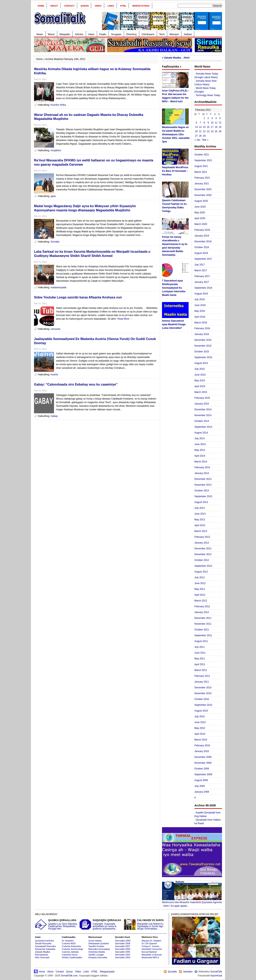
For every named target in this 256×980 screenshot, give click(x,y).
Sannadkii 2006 (123, 949)
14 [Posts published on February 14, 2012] (200, 127)
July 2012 (199, 577)
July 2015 (199, 369)
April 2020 (200, 218)
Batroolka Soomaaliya (99, 949)
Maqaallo (65, 34)
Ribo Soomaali (42, 957)
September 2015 (203, 357)
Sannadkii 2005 (123, 952)
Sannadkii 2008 (123, 943)
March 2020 (201, 224)
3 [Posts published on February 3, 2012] (212, 118)
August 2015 (201, 363)
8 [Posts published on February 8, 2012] (204, 123)
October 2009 (202, 769)
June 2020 (200, 207)
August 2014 (201, 433)
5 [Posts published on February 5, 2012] (220, 118)
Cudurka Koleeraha (71, 946)
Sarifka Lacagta (96, 955)
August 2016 (201, 294)
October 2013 (202, 491)
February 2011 (202, 676)
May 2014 (200, 450)
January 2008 (202, 792)
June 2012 (200, 583)
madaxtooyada (58, 287)
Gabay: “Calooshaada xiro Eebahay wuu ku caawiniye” (76, 384)
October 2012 (202, 560)
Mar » (205, 140)
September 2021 (203, 160)
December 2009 (203, 757)
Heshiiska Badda (97, 952)
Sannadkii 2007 (123, 946)
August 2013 (201, 502)
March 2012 (201, 601)
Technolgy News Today (208, 95)
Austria (54, 375)
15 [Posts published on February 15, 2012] (204, 127)
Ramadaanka (41, 955)
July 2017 (199, 265)
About (54, 6)
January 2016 (202, 334)
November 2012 (203, 554)
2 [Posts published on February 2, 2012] (208, 118)
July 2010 (199, 717)
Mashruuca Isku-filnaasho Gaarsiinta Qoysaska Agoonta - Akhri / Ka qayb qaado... (192, 903)
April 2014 (200, 456)
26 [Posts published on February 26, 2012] (220, 131)
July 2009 (199, 786)
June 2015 (200, 375)
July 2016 (199, 299)
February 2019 (202, 230)
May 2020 (200, 213)
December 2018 (203, 242)
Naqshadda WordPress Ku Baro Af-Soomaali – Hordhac (175, 171)
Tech (162, 34)
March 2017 (201, 270)
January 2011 (202, 682)
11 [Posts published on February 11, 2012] (216, 123)
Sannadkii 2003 (123, 957)
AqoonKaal (216, 976)
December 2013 (203, 479)
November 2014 (203, 415)
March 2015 (201, 392)
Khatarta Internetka (98, 957)
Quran (85, 6)
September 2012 (203, 566)
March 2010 (201, 740)
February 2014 (202, 467)
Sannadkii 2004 (123, 955)
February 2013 (202, 537)
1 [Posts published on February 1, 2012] (204, 118)
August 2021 (201, 166)
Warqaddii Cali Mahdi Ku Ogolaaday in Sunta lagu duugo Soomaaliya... (145, 925)
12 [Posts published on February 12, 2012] (220, 123)
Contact (69, 6)
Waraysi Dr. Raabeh (151, 941)
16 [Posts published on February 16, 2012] (208, 127)
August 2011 (201, 641)
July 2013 (199, 508)
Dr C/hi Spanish (149, 943)
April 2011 (200, 664)
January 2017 (202, 282)
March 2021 (201, 172)
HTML (123, 6)
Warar (51, 34)
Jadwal (188, 34)
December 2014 (203, 409)
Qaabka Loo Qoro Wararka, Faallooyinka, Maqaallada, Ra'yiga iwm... (57, 925)
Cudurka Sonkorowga (72, 949)
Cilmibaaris (148, 34)
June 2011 (200, 653)
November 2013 (203, 485)
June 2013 (200, 514)
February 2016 (202, 328)
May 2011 (200, 659)
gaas (53, 196)
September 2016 (203, 288)
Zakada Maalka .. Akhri (177, 58)
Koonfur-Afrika (58, 105)
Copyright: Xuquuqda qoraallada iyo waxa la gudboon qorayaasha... (101, 925)
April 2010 (200, 734)
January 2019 (202, 236)
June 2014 (200, 444)
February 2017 (202, 276)
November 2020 (203, 195)
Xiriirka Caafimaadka (72, 957)
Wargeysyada (141, 6)
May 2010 (200, 728)
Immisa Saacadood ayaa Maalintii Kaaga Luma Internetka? (174, 324)
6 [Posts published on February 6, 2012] (196, 123)
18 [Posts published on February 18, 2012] (216, 127)
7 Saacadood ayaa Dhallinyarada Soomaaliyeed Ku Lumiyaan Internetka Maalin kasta (174, 288)
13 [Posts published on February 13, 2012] (196, 127)
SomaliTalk (216, 972)
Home (41, 6)
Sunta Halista (95, 941)
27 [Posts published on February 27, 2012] (196, 136)
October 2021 (202, 155)
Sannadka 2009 (123, 941)
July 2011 (199, 647)
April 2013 (200, 525)
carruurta (55, 329)
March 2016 (201, 323)
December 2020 (203, 189)
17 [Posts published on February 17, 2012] (212, 127)
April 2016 (200, 317)
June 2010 (200, 722)
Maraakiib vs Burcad (152, 955)
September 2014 (203, 427)
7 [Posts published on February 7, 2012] (200, 123)
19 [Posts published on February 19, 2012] (220, 127)
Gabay (54, 416)
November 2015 (203, 346)
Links (111, 6)
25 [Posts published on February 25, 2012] (216, 131)
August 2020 (201, 201)
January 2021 (202, 184)
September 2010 (203, 705)
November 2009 (203, 763)
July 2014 (199, 438)
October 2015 (202, 352)
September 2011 (203, 635)
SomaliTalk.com (69, 976)
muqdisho (56, 150)
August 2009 (201, 780)
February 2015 (202, 398)
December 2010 (203, 688)
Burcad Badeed (149, 952)
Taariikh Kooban (96, 946)
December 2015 (203, 340)
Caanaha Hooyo (70, 955)
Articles (79, 34)
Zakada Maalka (42, 952)
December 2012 (203, 549)
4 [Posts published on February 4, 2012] (216, 118)
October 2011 (202, 630)
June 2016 (200, 305)
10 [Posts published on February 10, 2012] (212, 123)
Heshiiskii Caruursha (152, 949)
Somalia (55, 242)
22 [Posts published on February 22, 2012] (204, 131)
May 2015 (200, 381)
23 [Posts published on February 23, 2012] (208, 131)
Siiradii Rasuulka (43, 943)
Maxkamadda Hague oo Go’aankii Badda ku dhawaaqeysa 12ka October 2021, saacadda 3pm (176, 134)
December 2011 (203, 618)
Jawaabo (188, 972)
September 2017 (203, 259)
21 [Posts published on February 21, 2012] (200, 131)
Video (98, 6)
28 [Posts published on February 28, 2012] (200, 136)
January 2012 (202, 612)
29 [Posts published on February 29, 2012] (204, 136)
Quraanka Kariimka (44, 941)
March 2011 (201, 670)
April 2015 (200, 386)
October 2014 (202, 421)
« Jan (197, 140)
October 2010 (202, 699)
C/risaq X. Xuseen (150, 946)
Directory (131, 34)
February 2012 (202, 606)
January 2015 (202, 404)
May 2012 (200, 589)
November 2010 (203, 693)
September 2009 (203, 774)
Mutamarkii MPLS (150, 957)
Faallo (103, 34)
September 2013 (203, 496)
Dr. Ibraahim (68, 941)
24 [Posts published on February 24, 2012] (212, 131)
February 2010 (202, 745)
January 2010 (202, 751)
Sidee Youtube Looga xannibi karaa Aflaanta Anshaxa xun (78, 297)
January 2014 (202, 473)
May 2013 (200, 520)
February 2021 (202, 178)
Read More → (125, 319)
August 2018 (201, 253)
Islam (91, 34)
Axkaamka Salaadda (45, 949)
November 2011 (203, 624)
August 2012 (201, 572)
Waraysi (174, 34)
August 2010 (201, 711)
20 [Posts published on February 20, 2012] (196, 131)
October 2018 (202, 247)
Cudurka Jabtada (70, 952)
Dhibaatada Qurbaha (99, 943)
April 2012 (200, 595)
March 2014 (201, 462)
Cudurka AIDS (69, 943)
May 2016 (200, 311)
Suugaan (116, 34)
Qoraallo (172, 972)
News (40, 34)
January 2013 (202, 543)
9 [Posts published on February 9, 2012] (208, 123)
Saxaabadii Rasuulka (45, 946)
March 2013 (201, 531)
